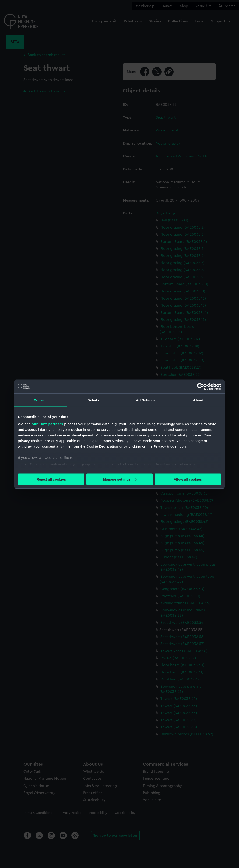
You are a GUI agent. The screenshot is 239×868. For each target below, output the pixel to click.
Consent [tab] (41, 400)
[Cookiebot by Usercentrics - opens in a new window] (201, 386)
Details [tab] (93, 400)
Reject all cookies (51, 479)
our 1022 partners (47, 424)
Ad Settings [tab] (146, 400)
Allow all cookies (188, 479)
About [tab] (198, 400)
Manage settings (120, 479)
